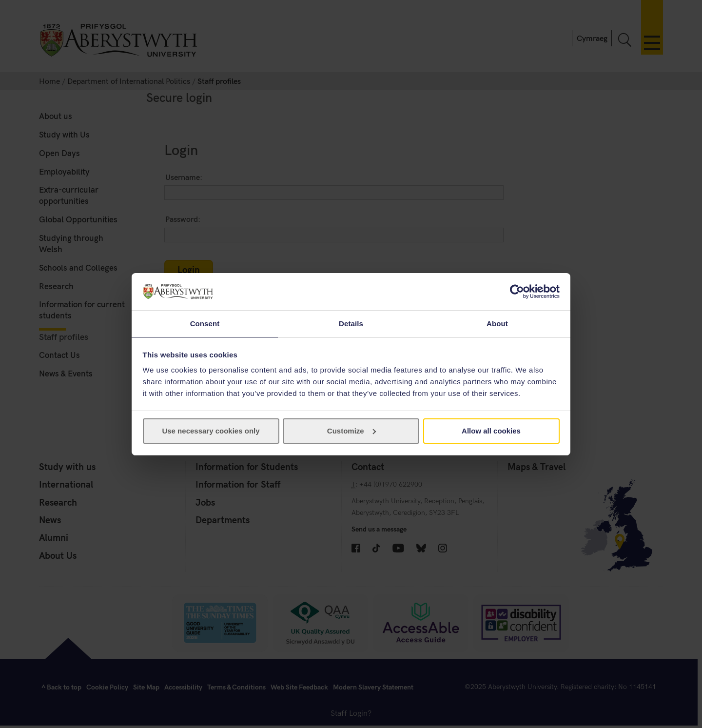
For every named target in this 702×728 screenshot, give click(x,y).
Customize (351, 431)
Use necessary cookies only (211, 431)
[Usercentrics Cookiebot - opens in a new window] (517, 291)
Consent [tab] (205, 323)
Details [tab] (351, 323)
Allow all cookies (491, 431)
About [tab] (497, 323)
